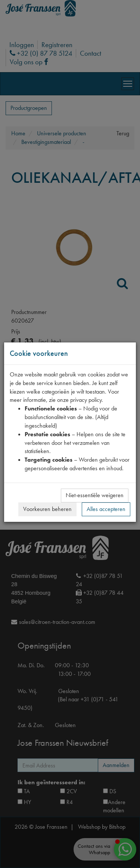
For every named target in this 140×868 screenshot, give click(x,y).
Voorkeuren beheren (47, 509)
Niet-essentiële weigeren (95, 495)
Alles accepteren (106, 509)
